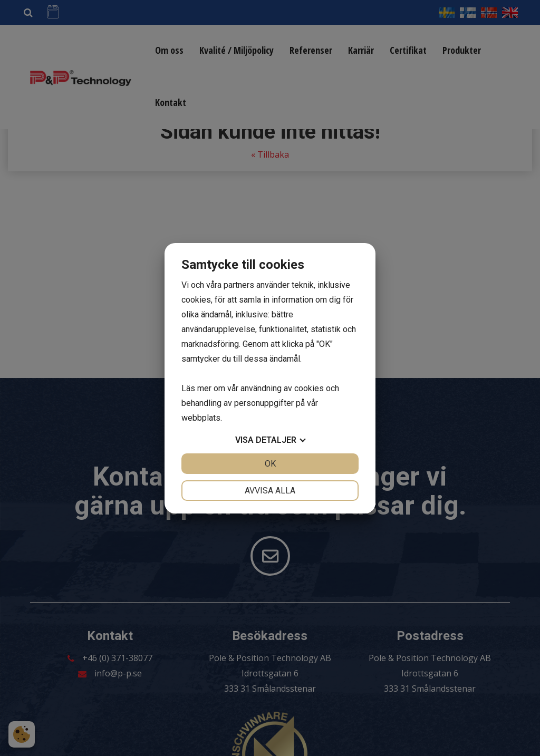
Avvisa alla (270, 491)
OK (270, 464)
